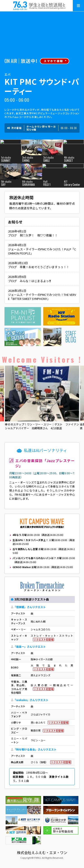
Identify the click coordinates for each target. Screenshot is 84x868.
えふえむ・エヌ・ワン (42, 6)
